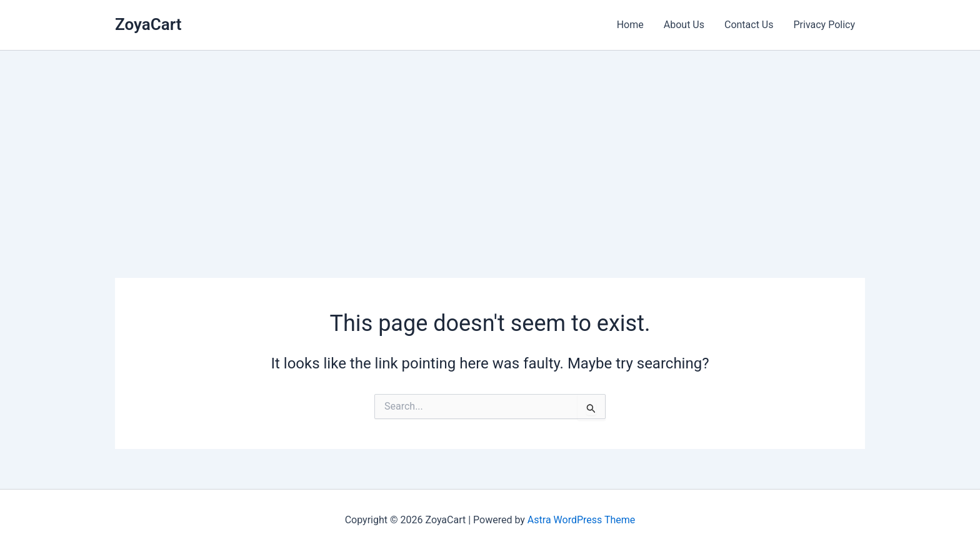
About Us (684, 25)
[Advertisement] (490, 144)
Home (630, 25)
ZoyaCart (148, 24)
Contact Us (749, 25)
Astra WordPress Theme (581, 520)
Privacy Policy (825, 25)
